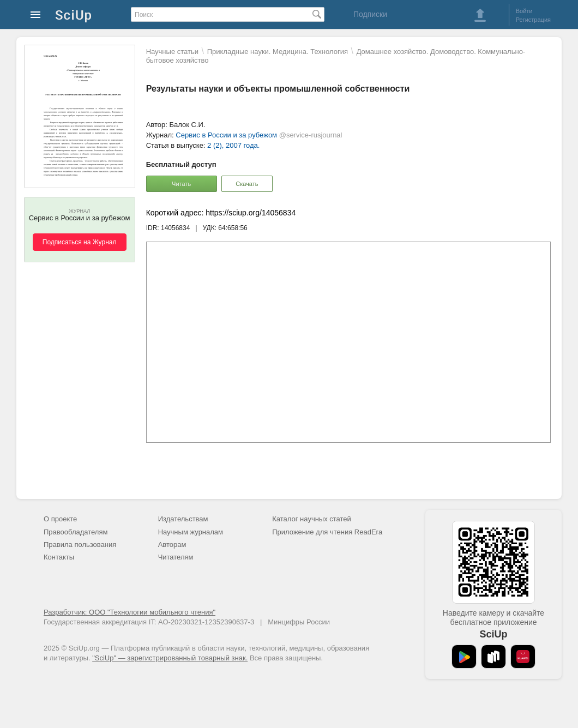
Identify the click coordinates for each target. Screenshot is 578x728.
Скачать (247, 184)
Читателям (176, 557)
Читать (181, 184)
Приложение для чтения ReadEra (327, 532)
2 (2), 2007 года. (233, 145)
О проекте (60, 519)
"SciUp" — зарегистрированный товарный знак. (170, 658)
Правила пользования (80, 545)
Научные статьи (172, 52)
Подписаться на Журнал (80, 242)
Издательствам (183, 519)
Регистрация (533, 20)
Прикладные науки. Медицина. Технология (278, 52)
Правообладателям (76, 532)
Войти (524, 11)
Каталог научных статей (312, 519)
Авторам (172, 545)
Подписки (370, 14)
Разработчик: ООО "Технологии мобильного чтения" (130, 612)
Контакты (59, 557)
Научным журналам (191, 532)
